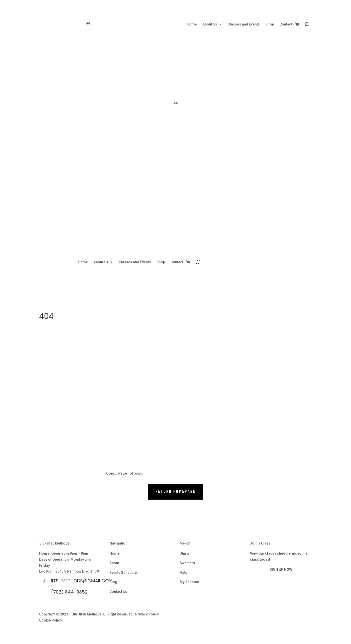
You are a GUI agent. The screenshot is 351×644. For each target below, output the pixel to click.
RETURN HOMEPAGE (175, 492)
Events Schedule (123, 573)
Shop (270, 24)
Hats (183, 573)
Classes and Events (244, 24)
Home (192, 24)
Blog (113, 582)
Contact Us (118, 591)
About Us (210, 24)
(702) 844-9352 (69, 592)
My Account (189, 582)
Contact (286, 24)
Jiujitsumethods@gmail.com (78, 581)
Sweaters (187, 563)
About (114, 563)
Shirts (185, 553)
